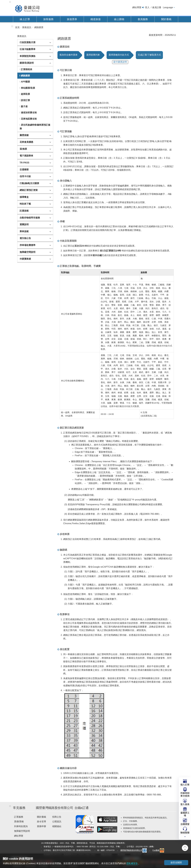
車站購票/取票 (28, 88)
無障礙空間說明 (28, 252)
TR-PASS (24, 163)
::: (10, 2)
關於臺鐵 (166, 19)
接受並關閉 (176, 863)
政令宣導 (42, 822)
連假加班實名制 (29, 113)
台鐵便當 (185, 824)
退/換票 (23, 149)
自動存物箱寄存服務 (30, 218)
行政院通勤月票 (28, 42)
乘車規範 (24, 231)
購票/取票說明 (27, 63)
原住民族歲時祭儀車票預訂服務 (35, 127)
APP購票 (25, 82)
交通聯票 (24, 170)
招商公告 (57, 817)
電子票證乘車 (26, 156)
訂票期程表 (27, 69)
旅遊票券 (72, 19)
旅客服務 (48, 19)
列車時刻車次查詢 (185, 794)
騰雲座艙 (24, 135)
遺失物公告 (25, 238)
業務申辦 (42, 826)
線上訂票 (25, 19)
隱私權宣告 (132, 863)
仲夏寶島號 (25, 259)
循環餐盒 (24, 197)
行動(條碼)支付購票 (29, 183)
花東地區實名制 (29, 119)
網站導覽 (137, 7)
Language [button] (168, 7)
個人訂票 (185, 784)
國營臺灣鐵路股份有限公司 (134, 850)
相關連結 (57, 826)
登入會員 (185, 804)
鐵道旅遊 (96, 19)
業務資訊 (27, 27)
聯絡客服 (185, 832)
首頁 (17, 27)
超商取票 (25, 94)
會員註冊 (157, 7)
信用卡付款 (25, 176)
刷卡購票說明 (120, 62)
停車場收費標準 (28, 245)
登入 (147, 7)
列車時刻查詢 (21, 826)
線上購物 (119, 19)
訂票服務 (19, 817)
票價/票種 (19, 822)
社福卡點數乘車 (28, 49)
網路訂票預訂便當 (29, 190)
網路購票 (39, 27)
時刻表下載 (25, 204)
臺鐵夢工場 (185, 814)
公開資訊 (57, 822)
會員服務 (143, 19)
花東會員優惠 (26, 142)
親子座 (24, 106)
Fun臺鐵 (158, 850)
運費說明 (24, 224)
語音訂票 (25, 100)
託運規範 (24, 211)
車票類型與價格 (28, 56)
